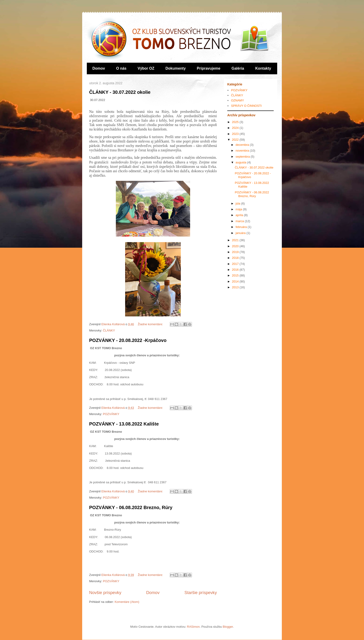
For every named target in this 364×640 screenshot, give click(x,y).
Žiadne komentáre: (151, 324)
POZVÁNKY (111, 414)
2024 (236, 128)
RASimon (193, 627)
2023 (236, 134)
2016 (236, 270)
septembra (243, 157)
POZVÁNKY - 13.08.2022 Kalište (124, 424)
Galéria (238, 68)
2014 (236, 281)
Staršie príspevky (201, 593)
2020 (236, 246)
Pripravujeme (209, 68)
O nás (121, 68)
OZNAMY (237, 100)
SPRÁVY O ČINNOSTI (246, 106)
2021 (236, 240)
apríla (240, 215)
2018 (236, 258)
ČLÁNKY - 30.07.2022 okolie (120, 92)
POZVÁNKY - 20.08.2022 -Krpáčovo (128, 340)
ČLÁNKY (109, 330)
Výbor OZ (146, 68)
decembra (243, 145)
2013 (236, 287)
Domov (99, 68)
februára (242, 227)
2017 (236, 264)
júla (238, 203)
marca (240, 221)
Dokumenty (176, 68)
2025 (236, 122)
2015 (236, 275)
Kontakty (263, 68)
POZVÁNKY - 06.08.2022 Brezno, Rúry (131, 507)
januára (241, 233)
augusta (241, 162)
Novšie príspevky (105, 593)
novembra (243, 151)
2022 (236, 140)
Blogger (228, 627)
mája (239, 209)
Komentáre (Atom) (127, 602)
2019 (236, 252)
